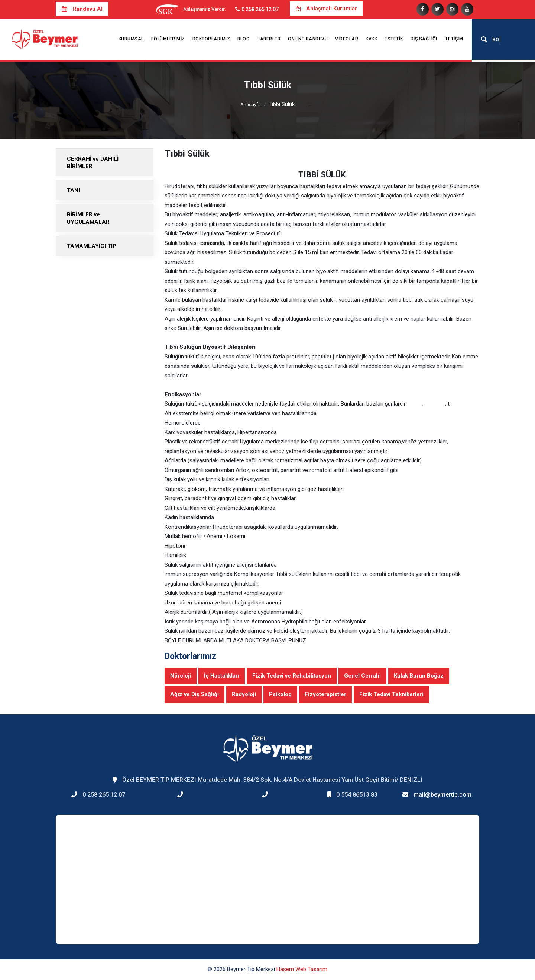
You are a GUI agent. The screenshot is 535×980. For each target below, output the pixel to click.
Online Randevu (308, 39)
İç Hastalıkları (222, 676)
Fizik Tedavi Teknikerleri (391, 694)
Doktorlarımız (211, 39)
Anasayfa (251, 104)
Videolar (347, 39)
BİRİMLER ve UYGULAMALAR (88, 218)
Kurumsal (131, 39)
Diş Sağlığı (424, 39)
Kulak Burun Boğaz (419, 676)
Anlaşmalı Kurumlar (326, 9)
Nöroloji (181, 676)
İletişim (454, 39)
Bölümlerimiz (168, 39)
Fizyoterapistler (325, 694)
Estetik (394, 39)
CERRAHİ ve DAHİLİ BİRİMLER (93, 163)
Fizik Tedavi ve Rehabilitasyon (292, 676)
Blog (243, 39)
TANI (73, 190)
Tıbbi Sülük (282, 104)
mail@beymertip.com (442, 795)
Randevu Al (82, 9)
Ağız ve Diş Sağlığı (194, 694)
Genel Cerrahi (362, 676)
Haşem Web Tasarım (302, 969)
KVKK (371, 39)
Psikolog (280, 694)
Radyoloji (244, 694)
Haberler (269, 39)
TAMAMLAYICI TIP (92, 246)
